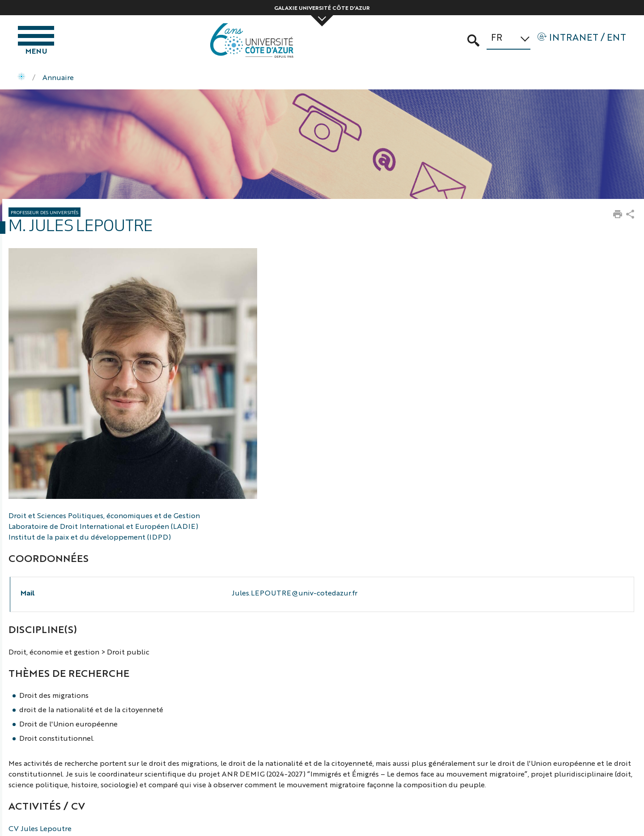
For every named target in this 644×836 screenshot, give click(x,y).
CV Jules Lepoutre (40, 828)
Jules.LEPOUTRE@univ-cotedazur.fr (294, 593)
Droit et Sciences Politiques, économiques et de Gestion (104, 515)
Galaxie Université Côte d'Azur (322, 8)
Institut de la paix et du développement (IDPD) (90, 537)
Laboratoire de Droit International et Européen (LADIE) (103, 526)
